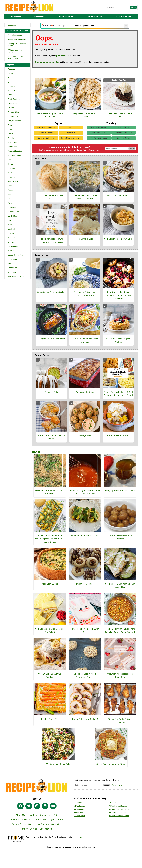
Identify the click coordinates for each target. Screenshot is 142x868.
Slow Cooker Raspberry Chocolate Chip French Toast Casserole (118, 295)
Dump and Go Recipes (46, 138)
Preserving (12, 207)
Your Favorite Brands (16, 277)
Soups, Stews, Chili (15, 255)
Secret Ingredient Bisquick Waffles (118, 340)
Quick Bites (12, 216)
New (36, 452)
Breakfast (12, 86)
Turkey (10, 264)
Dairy (10, 125)
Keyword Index (56, 820)
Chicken (11, 108)
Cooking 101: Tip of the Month (17, 45)
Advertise (32, 815)
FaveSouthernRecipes (117, 812)
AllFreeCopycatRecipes (118, 806)
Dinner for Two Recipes (124, 133)
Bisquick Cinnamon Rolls (118, 195)
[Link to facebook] (20, 806)
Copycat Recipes (14, 121)
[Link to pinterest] (37, 806)
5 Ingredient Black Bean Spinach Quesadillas (120, 585)
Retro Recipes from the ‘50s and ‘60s (17, 58)
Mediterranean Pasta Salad (59, 764)
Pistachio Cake (52, 392)
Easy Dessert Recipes (99, 128)
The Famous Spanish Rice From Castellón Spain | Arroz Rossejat (120, 630)
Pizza (10, 199)
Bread (10, 82)
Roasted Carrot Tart (50, 719)
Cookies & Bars (14, 112)
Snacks (11, 251)
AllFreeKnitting (79, 809)
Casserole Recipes (46, 133)
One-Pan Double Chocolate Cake (119, 115)
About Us (20, 815)
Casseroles (12, 104)
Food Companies (14, 155)
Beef (10, 78)
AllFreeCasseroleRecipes (119, 816)
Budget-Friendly (14, 91)
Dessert (11, 129)
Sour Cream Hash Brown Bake (118, 239)
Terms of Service (29, 829)
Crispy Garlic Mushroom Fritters (111, 764)
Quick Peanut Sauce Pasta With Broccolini (50, 492)
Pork (10, 203)
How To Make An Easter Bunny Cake (85, 630)
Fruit (10, 160)
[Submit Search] (133, 7)
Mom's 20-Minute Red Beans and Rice (85, 340)
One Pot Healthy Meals (99, 138)
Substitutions (13, 259)
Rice (10, 220)
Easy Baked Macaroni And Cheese (85, 115)
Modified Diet (13, 181)
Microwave (12, 177)
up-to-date (60, 56)
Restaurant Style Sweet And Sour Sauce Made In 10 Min (85, 492)
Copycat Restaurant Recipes (71, 138)
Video (71, 128)
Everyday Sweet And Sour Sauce (120, 490)
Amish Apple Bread (85, 392)
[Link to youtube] (53, 806)
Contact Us (45, 815)
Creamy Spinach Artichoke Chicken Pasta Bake (85, 197)
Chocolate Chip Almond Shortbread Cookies (85, 675)
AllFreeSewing (79, 812)
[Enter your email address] (88, 785)
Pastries (11, 190)
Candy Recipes (14, 99)
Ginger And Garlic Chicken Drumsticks (120, 721)
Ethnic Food (12, 147)
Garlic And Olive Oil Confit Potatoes (120, 537)
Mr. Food (112, 803)
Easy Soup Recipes (124, 138)
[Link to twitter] (29, 806)
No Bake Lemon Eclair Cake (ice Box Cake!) (50, 630)
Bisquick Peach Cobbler (118, 435)
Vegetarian (12, 272)
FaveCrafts (78, 803)
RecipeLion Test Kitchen (46, 128)
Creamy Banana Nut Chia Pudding (50, 675)
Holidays (11, 168)
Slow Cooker (13, 246)
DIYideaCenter (79, 816)
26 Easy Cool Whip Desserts (15, 51)
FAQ (55, 815)
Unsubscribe (46, 829)
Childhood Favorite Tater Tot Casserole (52, 437)
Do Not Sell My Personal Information (28, 820)
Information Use (94, 150)
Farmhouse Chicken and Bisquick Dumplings (85, 294)
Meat (10, 173)
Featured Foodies (15, 151)
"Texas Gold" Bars (85, 239)
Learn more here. (81, 837)
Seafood (11, 238)
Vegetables (12, 268)
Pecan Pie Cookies (85, 584)
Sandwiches (13, 229)
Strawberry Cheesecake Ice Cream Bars (120, 675)
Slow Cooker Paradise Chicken (51, 292)
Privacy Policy (82, 150)
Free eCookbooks (15, 35)
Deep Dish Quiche (50, 584)
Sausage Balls (85, 435)
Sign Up (132, 149)
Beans (10, 73)
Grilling (11, 164)
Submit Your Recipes (38, 824)
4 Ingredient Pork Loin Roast (52, 339)
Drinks (10, 134)
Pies (10, 194)
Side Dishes (13, 242)
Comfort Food (124, 128)
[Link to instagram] (45, 806)
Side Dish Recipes (99, 133)
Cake (10, 95)
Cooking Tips (13, 116)
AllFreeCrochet (79, 806)
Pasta (10, 186)
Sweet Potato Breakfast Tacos (85, 535)
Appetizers (12, 69)
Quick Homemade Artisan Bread (51, 197)
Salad (10, 225)
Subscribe (12, 25)
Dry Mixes (12, 138)
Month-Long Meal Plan (17, 39)
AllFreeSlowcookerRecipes (119, 809)
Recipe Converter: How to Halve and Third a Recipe (51, 240)
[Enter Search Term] (114, 7)
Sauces (11, 233)
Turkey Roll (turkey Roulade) (85, 719)
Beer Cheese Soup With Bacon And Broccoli (50, 115)
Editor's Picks (13, 142)
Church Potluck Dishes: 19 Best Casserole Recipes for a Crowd (118, 394)
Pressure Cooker (14, 212)
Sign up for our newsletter (47, 62)
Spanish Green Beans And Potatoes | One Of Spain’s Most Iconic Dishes (50, 539)
